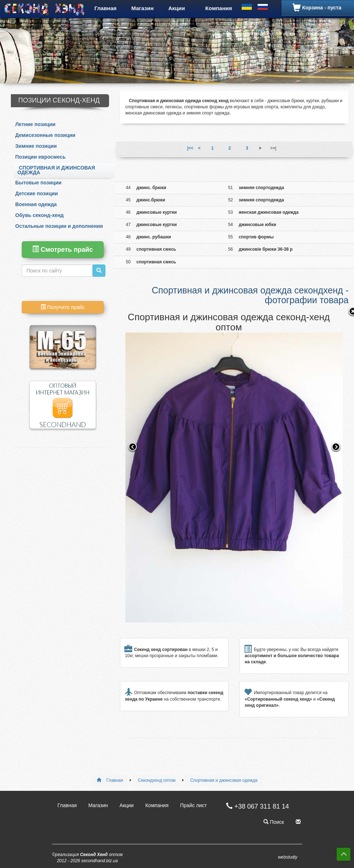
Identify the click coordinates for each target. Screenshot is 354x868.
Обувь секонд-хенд (39, 215)
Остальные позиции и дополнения (59, 226)
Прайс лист (193, 805)
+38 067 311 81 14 (254, 806)
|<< (190, 148)
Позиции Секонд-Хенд (59, 100)
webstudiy (288, 857)
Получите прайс (63, 307)
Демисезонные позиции (45, 135)
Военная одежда (36, 204)
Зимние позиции (36, 146)
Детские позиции (37, 193)
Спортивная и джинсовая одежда (56, 170)
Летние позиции (35, 124)
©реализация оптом (88, 858)
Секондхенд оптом (157, 780)
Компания (219, 8)
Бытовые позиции (38, 183)
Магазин (143, 8)
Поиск (274, 822)
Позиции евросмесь (40, 157)
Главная (106, 8)
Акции (177, 8)
